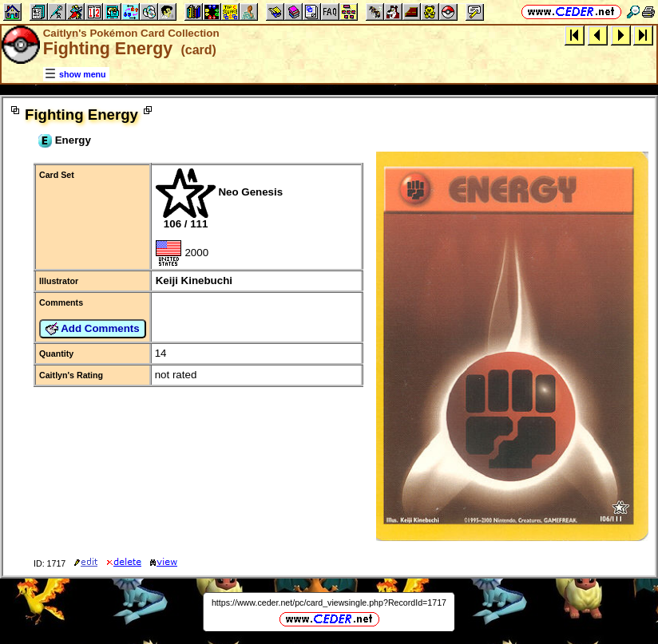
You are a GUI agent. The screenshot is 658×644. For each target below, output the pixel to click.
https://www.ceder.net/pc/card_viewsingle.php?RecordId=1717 (329, 603)
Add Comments (93, 329)
